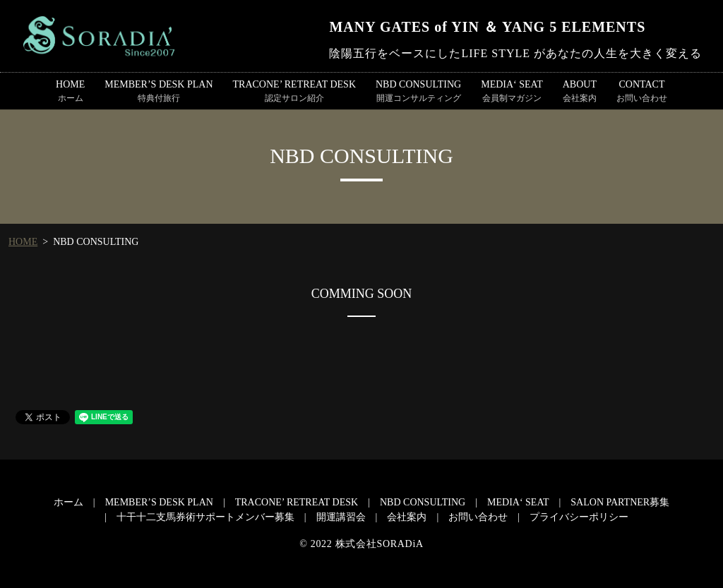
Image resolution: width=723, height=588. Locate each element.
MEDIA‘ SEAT (512, 92)
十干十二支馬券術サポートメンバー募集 (205, 517)
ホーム (68, 502)
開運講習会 (341, 517)
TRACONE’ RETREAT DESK (294, 92)
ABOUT (580, 92)
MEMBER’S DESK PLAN (159, 92)
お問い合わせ (478, 517)
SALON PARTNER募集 (620, 502)
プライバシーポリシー (579, 517)
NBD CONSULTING (418, 92)
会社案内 (407, 517)
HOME (70, 92)
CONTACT (642, 92)
